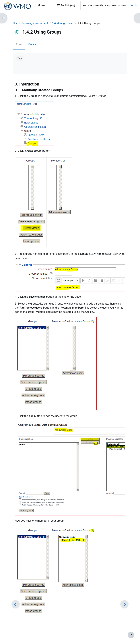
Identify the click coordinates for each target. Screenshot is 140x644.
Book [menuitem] (19, 44)
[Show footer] (131, 635)
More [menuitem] (31, 44)
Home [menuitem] (42, 5)
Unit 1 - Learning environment (31, 23)
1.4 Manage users (63, 23)
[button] (67, 5)
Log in (133, 5)
